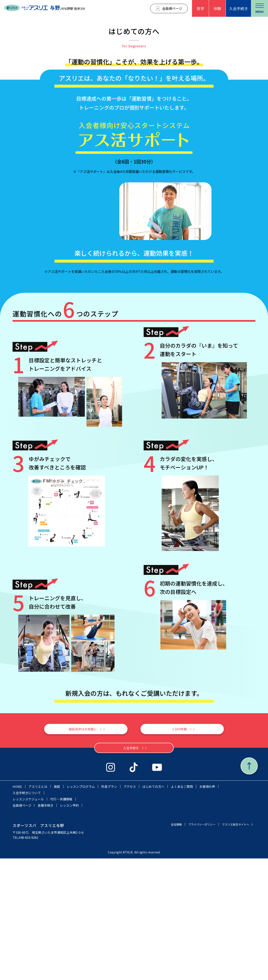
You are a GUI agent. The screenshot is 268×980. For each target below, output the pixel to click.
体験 (217, 8)
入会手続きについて (27, 914)
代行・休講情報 (61, 921)
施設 (57, 908)
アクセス (130, 908)
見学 (200, 8)
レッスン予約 (69, 927)
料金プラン (109, 908)
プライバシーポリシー (196, 946)
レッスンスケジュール (28, 921)
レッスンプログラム (81, 908)
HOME (17, 908)
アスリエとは (38, 908)
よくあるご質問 (182, 908)
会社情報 (167, 946)
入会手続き (238, 8)
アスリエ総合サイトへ (233, 946)
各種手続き (46, 927)
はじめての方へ (153, 908)
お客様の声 (207, 908)
